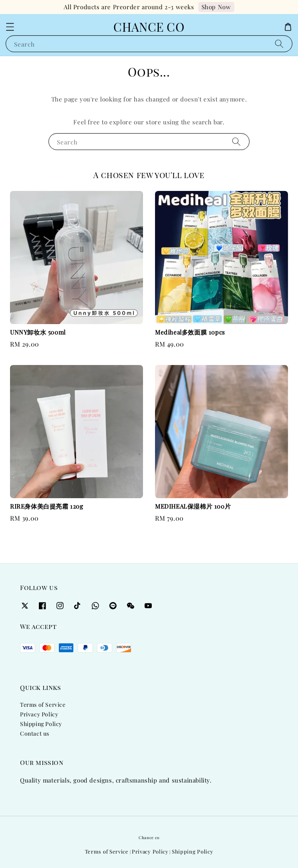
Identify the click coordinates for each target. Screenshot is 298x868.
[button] (10, 27)
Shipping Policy (41, 724)
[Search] (279, 44)
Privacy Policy (39, 714)
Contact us (35, 733)
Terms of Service (43, 705)
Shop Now (216, 7)
